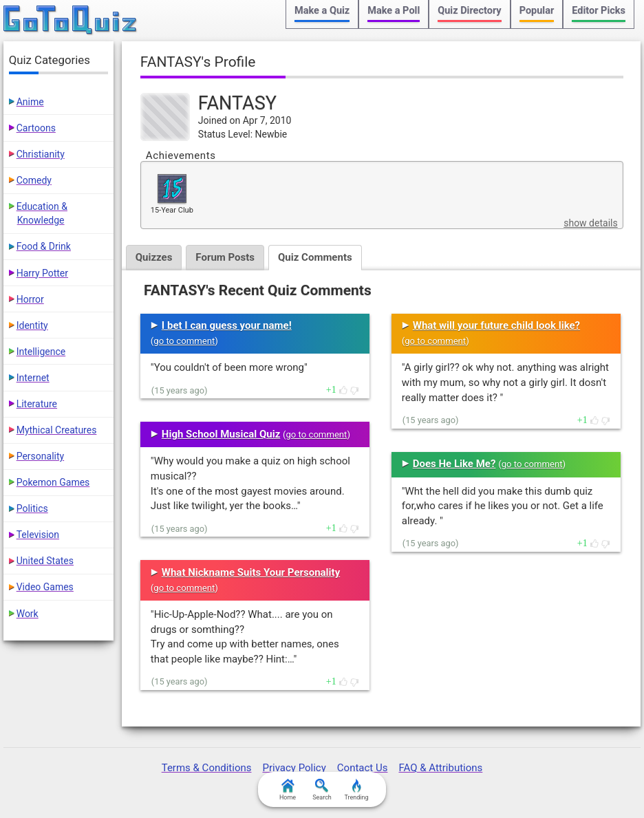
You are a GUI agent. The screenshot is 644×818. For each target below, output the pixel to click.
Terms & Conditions (207, 768)
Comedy (34, 180)
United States (45, 561)
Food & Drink (44, 246)
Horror (30, 299)
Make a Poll (394, 11)
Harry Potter (42, 273)
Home (288, 790)
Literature (37, 404)
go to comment (184, 341)
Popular (537, 11)
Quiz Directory (469, 11)
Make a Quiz (322, 11)
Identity (32, 325)
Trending (356, 790)
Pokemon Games (53, 482)
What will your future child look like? (496, 325)
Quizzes (154, 257)
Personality (40, 456)
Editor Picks (599, 11)
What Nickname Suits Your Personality (251, 572)
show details (590, 223)
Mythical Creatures (57, 430)
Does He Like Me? (454, 464)
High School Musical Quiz (221, 434)
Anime (30, 102)
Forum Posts (225, 257)
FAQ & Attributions (440, 768)
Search (322, 790)
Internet (33, 378)
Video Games (45, 587)
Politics (32, 508)
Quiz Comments (315, 257)
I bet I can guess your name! (227, 325)
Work (28, 614)
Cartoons (36, 128)
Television (38, 535)
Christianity (41, 154)
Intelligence (41, 352)
